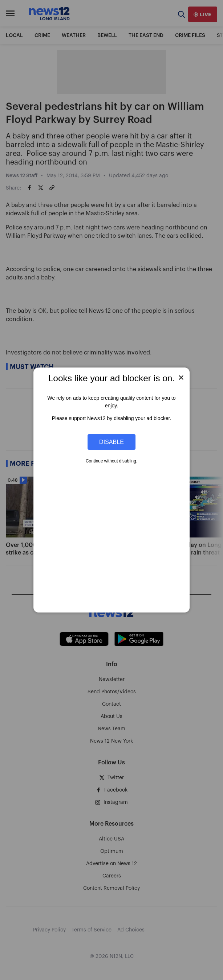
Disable (111, 442)
